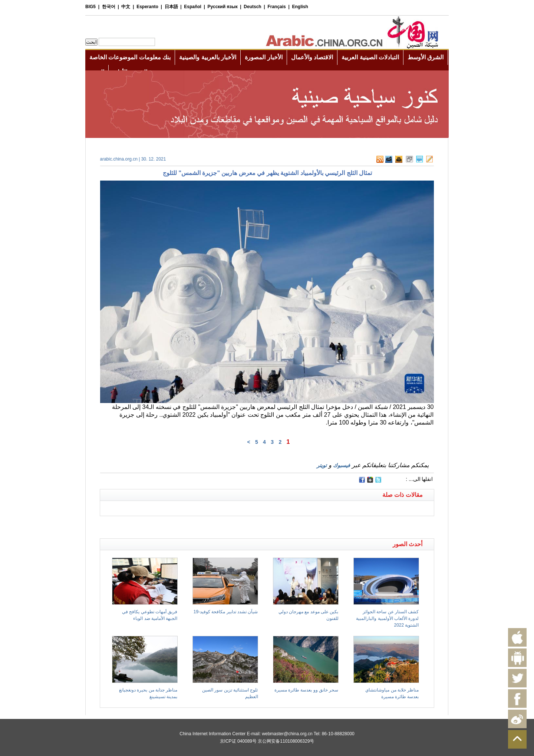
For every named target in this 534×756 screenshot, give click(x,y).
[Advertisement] (184, 525)
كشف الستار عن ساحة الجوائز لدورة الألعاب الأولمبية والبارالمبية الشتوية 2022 (387, 618)
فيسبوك (342, 465)
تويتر (322, 465)
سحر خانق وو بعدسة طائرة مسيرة (306, 690)
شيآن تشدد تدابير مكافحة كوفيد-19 (226, 612)
